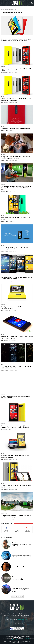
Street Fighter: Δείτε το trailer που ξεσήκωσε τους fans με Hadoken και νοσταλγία (20, 590)
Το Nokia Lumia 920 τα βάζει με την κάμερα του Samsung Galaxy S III (15, 248)
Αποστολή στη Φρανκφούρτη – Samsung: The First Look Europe (21, 579)
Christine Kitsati (5, 130)
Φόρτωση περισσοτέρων (17, 596)
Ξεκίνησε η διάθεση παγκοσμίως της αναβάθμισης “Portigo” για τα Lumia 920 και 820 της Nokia (15, 427)
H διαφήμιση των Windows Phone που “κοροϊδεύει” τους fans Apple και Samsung (16, 157)
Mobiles (3, 37)
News (13, 576)
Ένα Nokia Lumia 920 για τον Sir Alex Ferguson (16, 128)
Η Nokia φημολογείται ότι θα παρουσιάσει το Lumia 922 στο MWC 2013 (16, 397)
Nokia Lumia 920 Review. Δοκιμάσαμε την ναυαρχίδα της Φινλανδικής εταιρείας (17, 337)
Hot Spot (14, 554)
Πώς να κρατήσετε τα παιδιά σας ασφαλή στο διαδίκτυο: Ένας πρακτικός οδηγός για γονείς (21, 556)
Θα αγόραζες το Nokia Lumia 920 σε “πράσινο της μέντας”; (16, 218)
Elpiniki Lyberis (5, 251)
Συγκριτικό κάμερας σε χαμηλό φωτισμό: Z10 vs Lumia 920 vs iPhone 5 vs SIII (17, 367)
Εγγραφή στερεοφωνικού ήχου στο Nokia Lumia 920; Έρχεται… (16, 70)
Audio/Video (4, 513)
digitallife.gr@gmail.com (22, 620)
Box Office (14, 543)
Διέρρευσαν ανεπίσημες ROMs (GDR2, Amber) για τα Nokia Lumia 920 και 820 (16, 99)
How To (3, 275)
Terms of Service (16, 640)
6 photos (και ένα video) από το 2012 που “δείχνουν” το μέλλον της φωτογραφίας (17, 516)
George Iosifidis (5, 43)
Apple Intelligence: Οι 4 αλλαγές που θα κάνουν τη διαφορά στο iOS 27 (21, 567)
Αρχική (3, 9)
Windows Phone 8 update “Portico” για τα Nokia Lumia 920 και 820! (16, 486)
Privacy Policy (27, 639)
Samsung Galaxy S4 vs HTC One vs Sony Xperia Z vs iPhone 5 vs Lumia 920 (17, 278)
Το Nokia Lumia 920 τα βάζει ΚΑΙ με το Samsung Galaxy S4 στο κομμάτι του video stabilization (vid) (16, 188)
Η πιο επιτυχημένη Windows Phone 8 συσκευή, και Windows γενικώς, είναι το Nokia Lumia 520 (16, 40)
